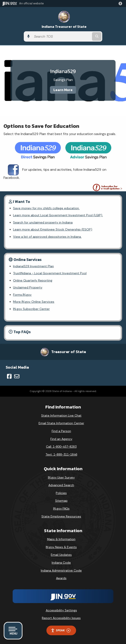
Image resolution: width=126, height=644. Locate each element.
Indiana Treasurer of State (64, 27)
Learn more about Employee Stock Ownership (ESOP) (53, 229)
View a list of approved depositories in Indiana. (47, 237)
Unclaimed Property (28, 287)
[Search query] (61, 36)
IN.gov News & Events (61, 547)
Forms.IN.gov (22, 295)
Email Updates (61, 555)
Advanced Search (61, 485)
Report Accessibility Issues (61, 618)
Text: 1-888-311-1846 (61, 454)
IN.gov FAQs (61, 509)
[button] (121, 4)
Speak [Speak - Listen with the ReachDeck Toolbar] (61, 630)
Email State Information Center (61, 423)
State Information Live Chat (61, 415)
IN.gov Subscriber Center (31, 309)
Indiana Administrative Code (61, 570)
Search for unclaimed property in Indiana (43, 222)
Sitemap (61, 501)
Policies (61, 493)
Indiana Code (61, 563)
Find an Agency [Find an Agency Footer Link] (61, 439)
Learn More (63, 90)
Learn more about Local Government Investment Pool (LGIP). (58, 215)
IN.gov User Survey (61, 477)
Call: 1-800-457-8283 (61, 447)
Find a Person (61, 431)
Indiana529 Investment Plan (33, 266)
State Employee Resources (61, 516)
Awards (61, 578)
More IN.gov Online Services (34, 302)
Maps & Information (61, 539)
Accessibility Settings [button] (61, 610)
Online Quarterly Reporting (33, 280)
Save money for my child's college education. (46, 208)
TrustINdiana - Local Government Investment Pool (50, 273)
